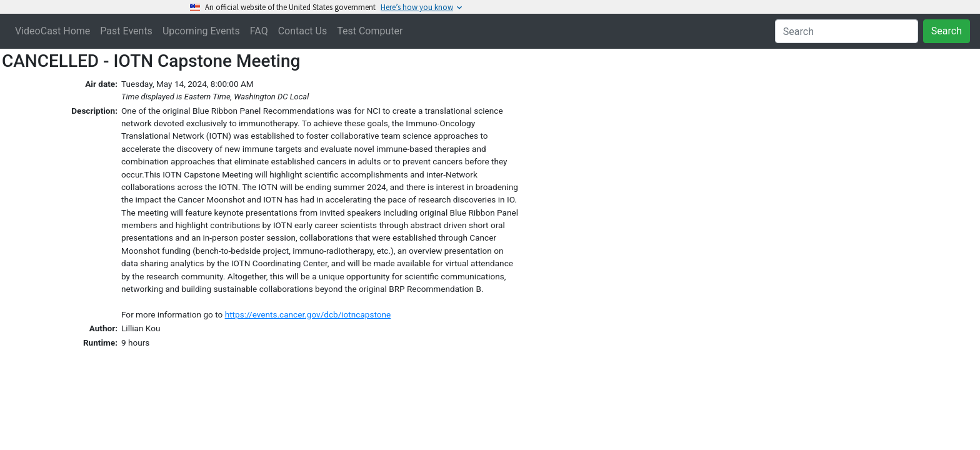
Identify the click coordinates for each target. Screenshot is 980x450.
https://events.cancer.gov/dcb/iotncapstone (308, 314)
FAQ (259, 31)
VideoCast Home (52, 31)
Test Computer (370, 31)
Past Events (126, 31)
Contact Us (303, 31)
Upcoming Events (201, 31)
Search (947, 31)
